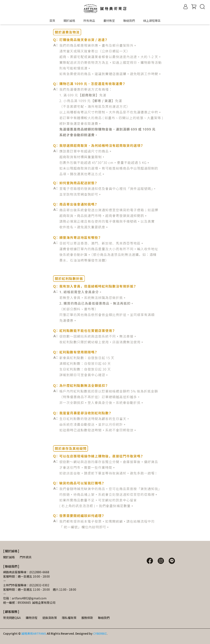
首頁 (52, 21)
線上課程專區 (152, 21)
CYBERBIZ (100, 633)
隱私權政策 (69, 618)
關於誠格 (69, 21)
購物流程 (32, 618)
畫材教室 (109, 21)
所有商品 (89, 21)
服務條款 (87, 618)
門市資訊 (26, 557)
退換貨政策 (50, 618)
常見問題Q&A (12, 618)
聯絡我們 (129, 21)
